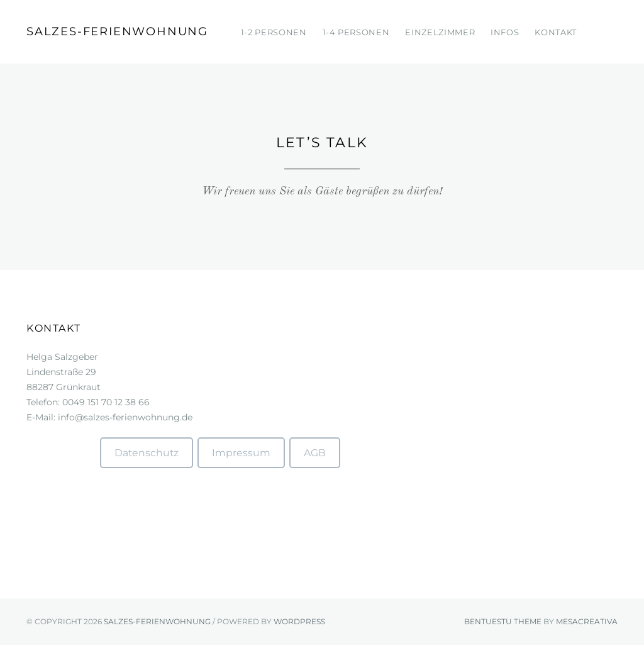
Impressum (241, 453)
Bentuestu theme (503, 621)
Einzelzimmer (440, 32)
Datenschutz (147, 453)
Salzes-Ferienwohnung (117, 31)
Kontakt (556, 32)
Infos (505, 32)
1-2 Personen (274, 32)
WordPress (299, 621)
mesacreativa (587, 621)
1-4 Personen (356, 32)
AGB (315, 453)
